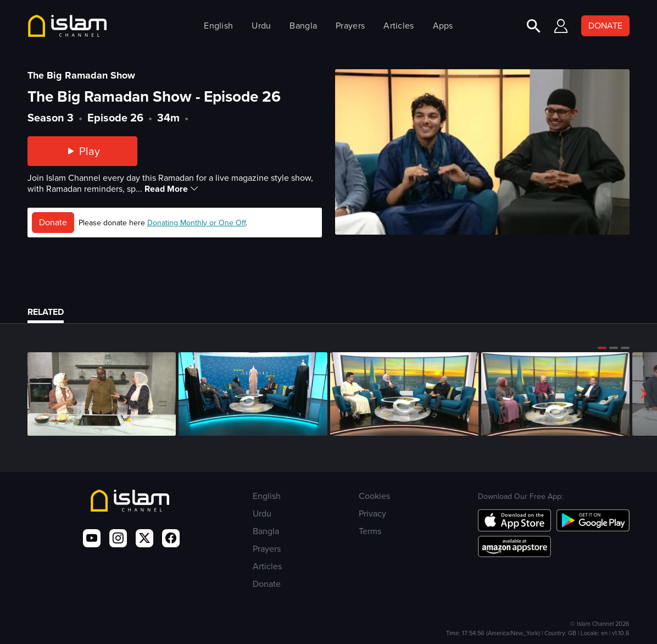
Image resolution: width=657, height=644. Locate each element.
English (218, 26)
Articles (399, 26)
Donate (53, 222)
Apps (443, 26)
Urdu (261, 26)
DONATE (605, 26)
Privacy (372, 513)
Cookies (374, 496)
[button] (602, 348)
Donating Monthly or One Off (196, 223)
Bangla (303, 26)
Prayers (350, 26)
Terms (370, 531)
